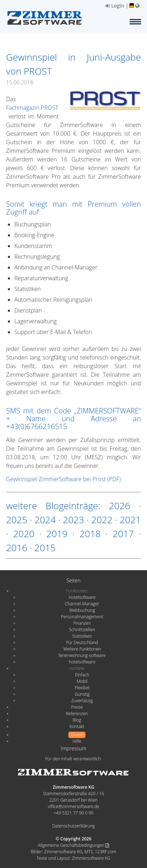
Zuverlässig (82, 701)
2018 (90, 534)
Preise (77, 707)
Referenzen (77, 714)
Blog (77, 720)
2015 (45, 548)
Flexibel (82, 688)
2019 (57, 534)
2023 (73, 520)
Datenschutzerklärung (73, 826)
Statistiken (82, 636)
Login (115, 6)
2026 (119, 506)
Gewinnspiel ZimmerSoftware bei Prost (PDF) (63, 479)
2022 (102, 520)
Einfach (82, 675)
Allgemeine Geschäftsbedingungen (73, 845)
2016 (17, 548)
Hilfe (77, 741)
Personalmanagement (82, 617)
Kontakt (77, 726)
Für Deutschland (82, 642)
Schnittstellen (82, 630)
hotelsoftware (82, 662)
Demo (77, 735)
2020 (24, 534)
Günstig (82, 694)
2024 (45, 520)
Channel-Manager (82, 604)
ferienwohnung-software (82, 655)
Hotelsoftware (82, 597)
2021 (130, 520)
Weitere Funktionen (82, 649)
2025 (17, 520)
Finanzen (82, 623)
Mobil (82, 681)
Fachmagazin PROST (32, 108)
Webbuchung (82, 610)
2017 (123, 534)
